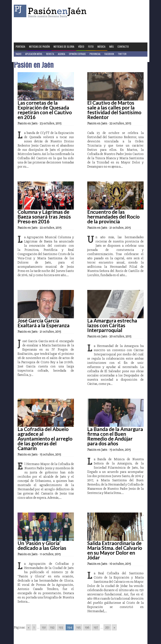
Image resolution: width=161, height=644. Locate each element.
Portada (20, 46)
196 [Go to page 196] (87, 627)
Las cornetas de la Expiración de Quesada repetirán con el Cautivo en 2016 (45, 110)
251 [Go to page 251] (107, 627)
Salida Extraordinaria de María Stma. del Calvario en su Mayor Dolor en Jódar (115, 550)
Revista (50, 54)
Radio (19, 54)
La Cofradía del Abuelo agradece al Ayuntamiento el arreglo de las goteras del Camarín (45, 439)
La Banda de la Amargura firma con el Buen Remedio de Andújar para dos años (115, 436)
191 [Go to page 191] (44, 627)
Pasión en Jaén (51, 11)
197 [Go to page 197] (96, 627)
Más (111, 46)
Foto (91, 46)
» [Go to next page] (114, 627)
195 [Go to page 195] (78, 627)
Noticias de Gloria (64, 46)
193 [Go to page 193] (61, 627)
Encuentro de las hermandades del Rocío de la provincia (113, 217)
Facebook (109, 54)
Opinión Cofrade (77, 54)
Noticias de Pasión (39, 46)
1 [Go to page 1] (34, 627)
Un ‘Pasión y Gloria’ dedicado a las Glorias (42, 546)
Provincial (95, 54)
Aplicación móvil (34, 54)
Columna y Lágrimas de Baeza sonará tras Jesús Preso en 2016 (44, 217)
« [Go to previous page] (29, 627)
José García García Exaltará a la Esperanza (44, 323)
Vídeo (81, 46)
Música (101, 46)
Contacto (123, 46)
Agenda (61, 54)
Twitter (122, 54)
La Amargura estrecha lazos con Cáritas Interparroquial (112, 325)
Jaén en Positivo (24, 59)
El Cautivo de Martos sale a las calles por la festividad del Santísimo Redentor (114, 110)
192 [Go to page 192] (52, 627)
